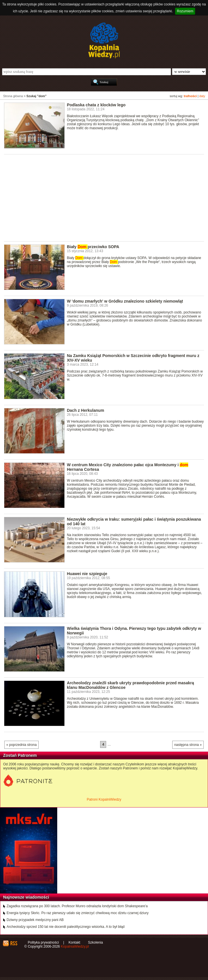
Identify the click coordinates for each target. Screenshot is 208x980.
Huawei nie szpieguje (87, 574)
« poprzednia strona (21, 745)
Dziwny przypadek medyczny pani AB (35, 920)
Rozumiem (185, 11)
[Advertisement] (106, 197)
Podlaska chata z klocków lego (96, 105)
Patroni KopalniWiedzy (104, 799)
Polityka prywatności (43, 942)
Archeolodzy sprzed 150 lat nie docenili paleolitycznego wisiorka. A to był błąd (66, 927)
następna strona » (188, 745)
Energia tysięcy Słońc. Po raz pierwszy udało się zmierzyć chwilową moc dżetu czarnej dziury (78, 913)
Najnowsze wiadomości (26, 897)
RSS (14, 943)
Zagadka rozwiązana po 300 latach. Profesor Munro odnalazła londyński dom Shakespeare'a (77, 906)
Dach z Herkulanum (86, 410)
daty (202, 96)
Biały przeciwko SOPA (93, 247)
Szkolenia (96, 942)
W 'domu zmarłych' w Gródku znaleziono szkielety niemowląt (125, 301)
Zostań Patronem (20, 755)
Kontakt (75, 942)
